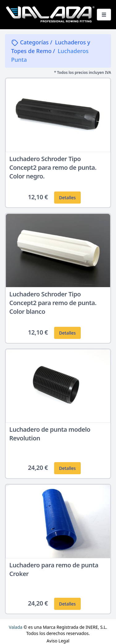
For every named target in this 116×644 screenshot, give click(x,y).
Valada (16, 627)
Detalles (67, 198)
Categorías (31, 42)
